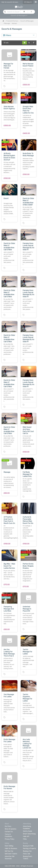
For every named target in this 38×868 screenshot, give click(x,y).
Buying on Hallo (28, 846)
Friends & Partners (12, 21)
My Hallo (28, 2)
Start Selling (9, 846)
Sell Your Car (9, 851)
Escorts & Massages (19, 15)
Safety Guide (28, 831)
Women (14, 23)
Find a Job (27, 854)
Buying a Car (27, 851)
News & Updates (11, 829)
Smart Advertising (29, 834)
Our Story (8, 826)
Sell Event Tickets (11, 854)
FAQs (25, 839)
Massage (7, 23)
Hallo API (26, 836)
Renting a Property (29, 848)
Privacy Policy (10, 839)
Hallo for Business (11, 848)
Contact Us (9, 832)
